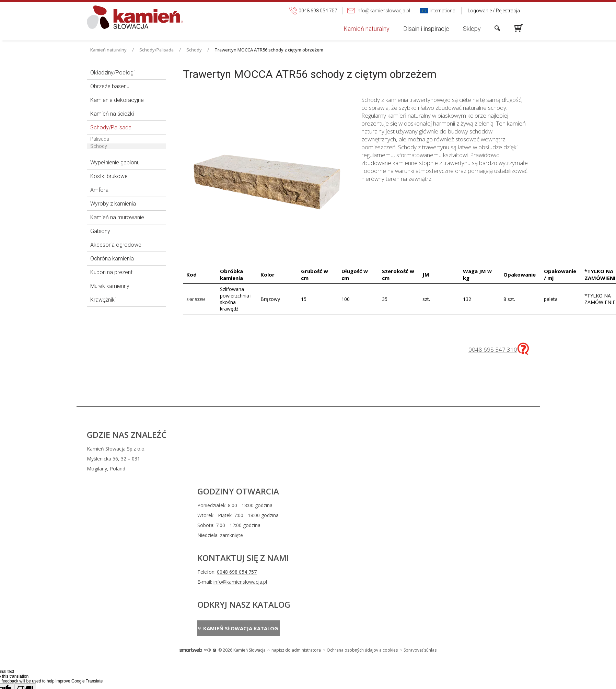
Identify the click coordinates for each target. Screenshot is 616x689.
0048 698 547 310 (493, 349)
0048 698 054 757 (353, 449)
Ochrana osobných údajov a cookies (362, 505)
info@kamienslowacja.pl (356, 459)
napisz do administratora (296, 505)
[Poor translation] (25, 544)
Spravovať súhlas (420, 505)
